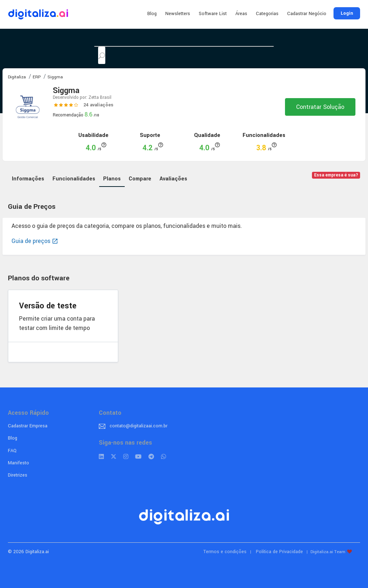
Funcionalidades (74, 179)
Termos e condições (225, 552)
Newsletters (178, 14)
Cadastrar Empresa (28, 426)
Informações (28, 179)
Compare (140, 179)
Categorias (267, 14)
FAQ (12, 451)
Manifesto (19, 463)
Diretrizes (18, 475)
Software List (213, 14)
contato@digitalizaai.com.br (139, 426)
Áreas (241, 14)
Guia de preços (35, 241)
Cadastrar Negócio (307, 14)
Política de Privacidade (279, 552)
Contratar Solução (320, 107)
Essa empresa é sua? (336, 175)
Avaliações (173, 179)
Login (347, 13)
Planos (112, 179)
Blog (152, 14)
